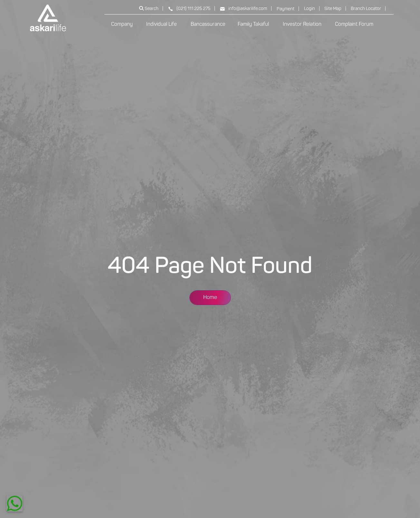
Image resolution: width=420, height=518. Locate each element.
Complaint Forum (354, 24)
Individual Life (162, 24)
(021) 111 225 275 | (191, 9)
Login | (312, 9)
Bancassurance (208, 24)
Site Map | (335, 9)
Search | (151, 9)
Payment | (288, 9)
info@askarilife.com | (246, 9)
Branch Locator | (368, 9)
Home (210, 298)
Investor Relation (303, 24)
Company (123, 24)
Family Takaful (254, 24)
